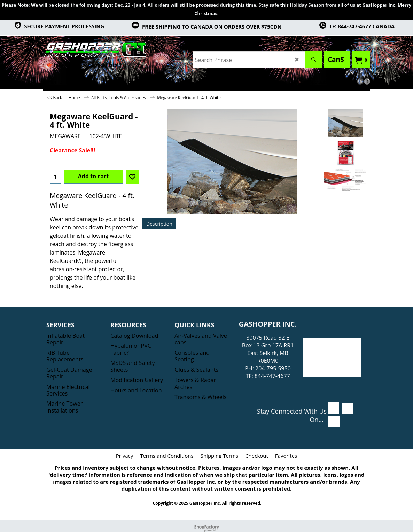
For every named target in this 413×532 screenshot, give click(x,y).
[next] (367, 81)
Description (159, 224)
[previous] (360, 81)
